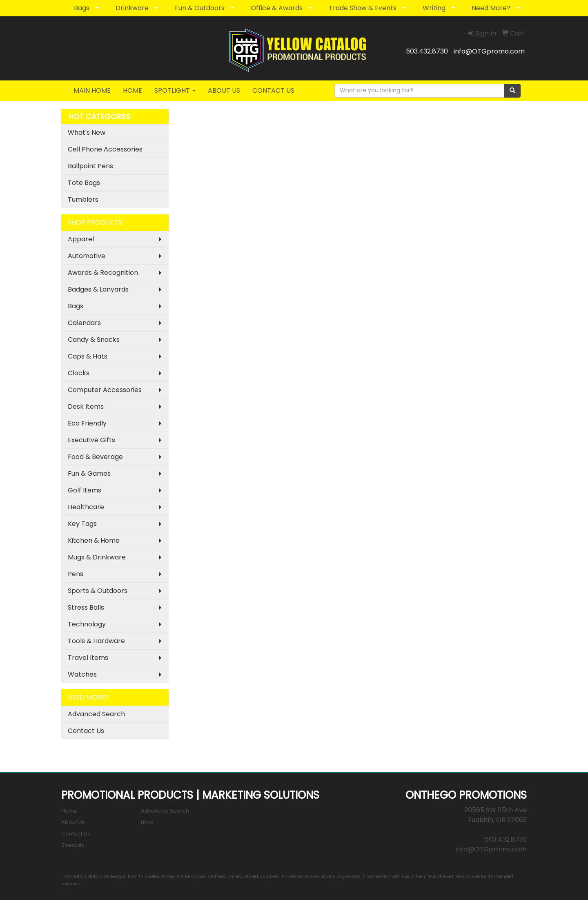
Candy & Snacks (94, 340)
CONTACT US (273, 90)
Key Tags (82, 524)
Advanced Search (96, 714)
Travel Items (88, 658)
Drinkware (132, 8)
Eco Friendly (87, 423)
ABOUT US (224, 90)
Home (69, 811)
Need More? (491, 8)
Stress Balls (86, 607)
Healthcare (86, 507)
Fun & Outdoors (200, 8)
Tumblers (83, 199)
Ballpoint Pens (90, 166)
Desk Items (86, 407)
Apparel (81, 239)
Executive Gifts (91, 440)
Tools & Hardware (96, 641)
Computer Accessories (105, 390)
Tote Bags (84, 183)
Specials (73, 845)
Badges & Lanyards (98, 289)
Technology (87, 624)
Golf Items (85, 490)
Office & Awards (277, 8)
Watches (82, 674)
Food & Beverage (95, 457)
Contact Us (86, 731)
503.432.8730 (427, 51)
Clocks (79, 373)
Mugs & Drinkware (97, 557)
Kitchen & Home (94, 540)
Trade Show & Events (363, 8)
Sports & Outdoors (98, 591)
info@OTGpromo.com (489, 51)
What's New (87, 133)
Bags (82, 8)
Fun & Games (89, 473)
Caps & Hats (88, 356)
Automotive (87, 256)
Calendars (84, 323)
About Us (73, 822)
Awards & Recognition (103, 273)
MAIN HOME (92, 90)
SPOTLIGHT (175, 90)
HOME (133, 90)
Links (147, 822)
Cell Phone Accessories (105, 149)
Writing (434, 8)
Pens (76, 574)
